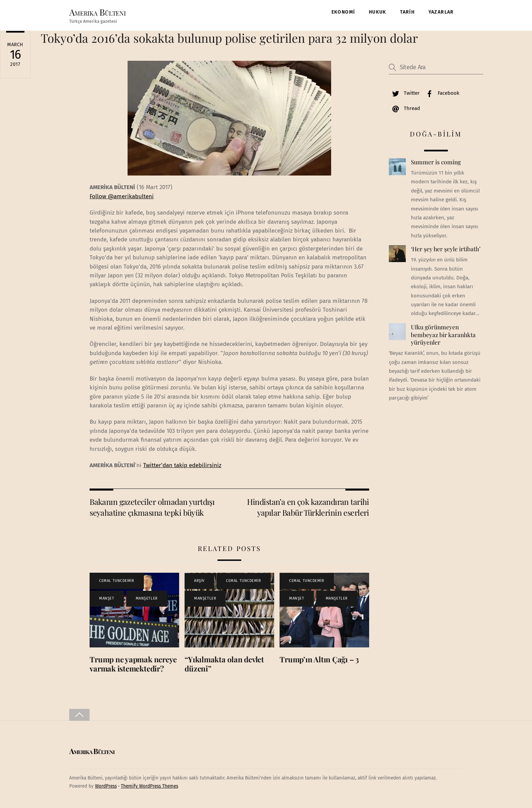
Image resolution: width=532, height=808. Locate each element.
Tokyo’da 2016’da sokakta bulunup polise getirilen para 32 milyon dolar (229, 39)
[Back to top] (79, 716)
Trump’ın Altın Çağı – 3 (319, 661)
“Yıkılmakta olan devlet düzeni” (224, 665)
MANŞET (107, 600)
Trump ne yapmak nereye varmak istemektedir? (133, 665)
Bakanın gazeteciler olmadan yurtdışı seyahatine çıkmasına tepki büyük (152, 508)
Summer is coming (436, 164)
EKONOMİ (343, 12)
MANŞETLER (147, 600)
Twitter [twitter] (404, 94)
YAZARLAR (441, 12)
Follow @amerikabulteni (122, 198)
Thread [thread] (404, 110)
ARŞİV (199, 582)
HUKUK (378, 12)
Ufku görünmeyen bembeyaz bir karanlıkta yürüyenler (443, 336)
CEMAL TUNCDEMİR (117, 582)
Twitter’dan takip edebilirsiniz (182, 467)
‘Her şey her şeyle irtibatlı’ (446, 251)
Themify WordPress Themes (149, 788)
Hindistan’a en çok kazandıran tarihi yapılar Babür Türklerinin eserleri (308, 508)
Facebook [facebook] (441, 94)
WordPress (106, 788)
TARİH (407, 12)
